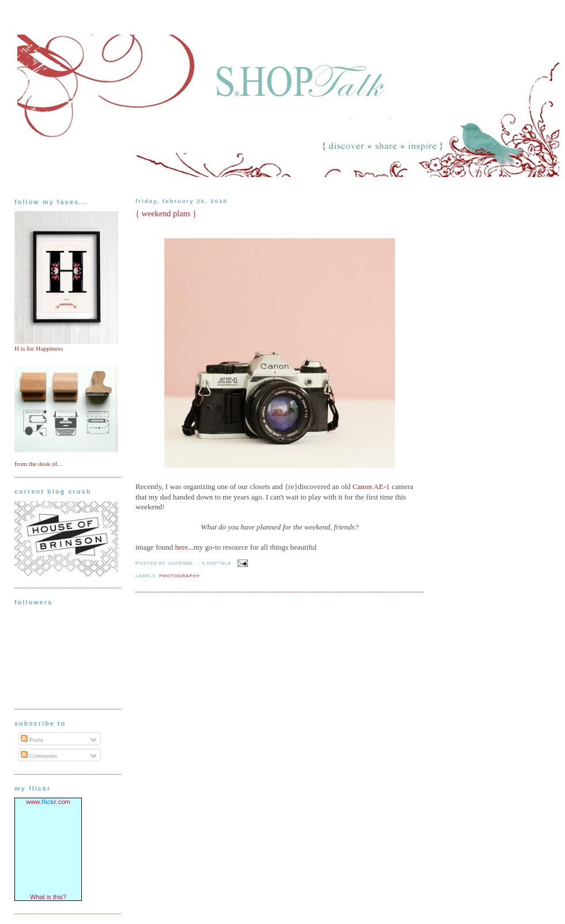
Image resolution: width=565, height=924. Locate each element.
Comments (39, 756)
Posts (32, 739)
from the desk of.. (37, 464)
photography (180, 576)
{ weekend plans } (166, 213)
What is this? (48, 897)
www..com (48, 802)
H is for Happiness (39, 348)
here (182, 547)
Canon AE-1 (371, 487)
